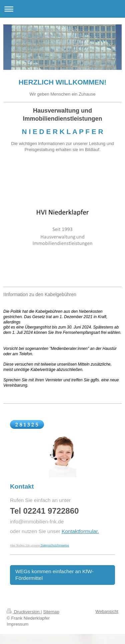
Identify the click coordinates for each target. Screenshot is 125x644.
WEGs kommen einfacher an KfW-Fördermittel (54, 575)
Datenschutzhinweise (55, 545)
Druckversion (24, 612)
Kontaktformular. (80, 531)
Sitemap (51, 612)
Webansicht (107, 611)
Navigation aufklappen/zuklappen (62, 9)
